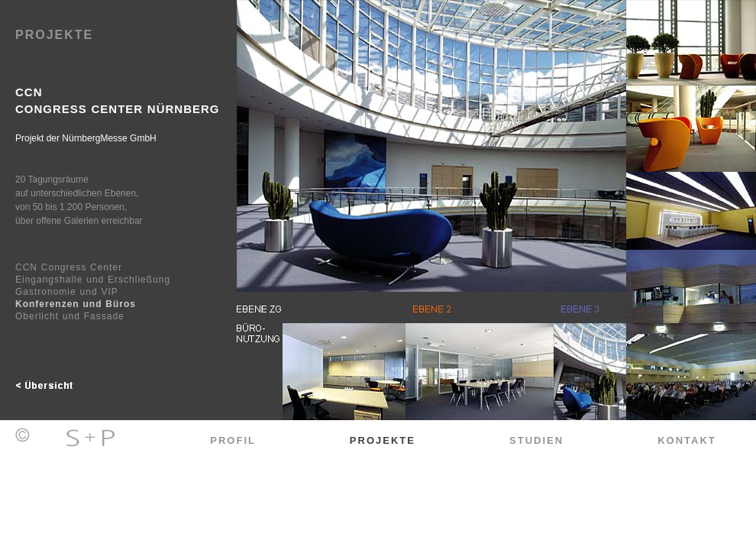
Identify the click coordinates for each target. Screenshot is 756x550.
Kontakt (687, 440)
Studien (536, 440)
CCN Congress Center (69, 267)
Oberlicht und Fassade (70, 316)
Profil (233, 440)
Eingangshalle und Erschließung (93, 280)
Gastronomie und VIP (67, 292)
